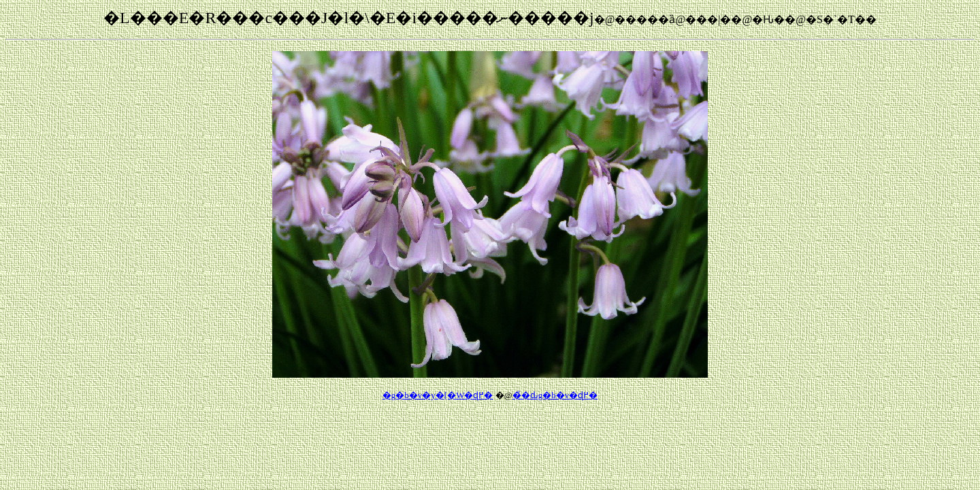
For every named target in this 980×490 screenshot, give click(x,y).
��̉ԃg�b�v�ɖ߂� (555, 395)
